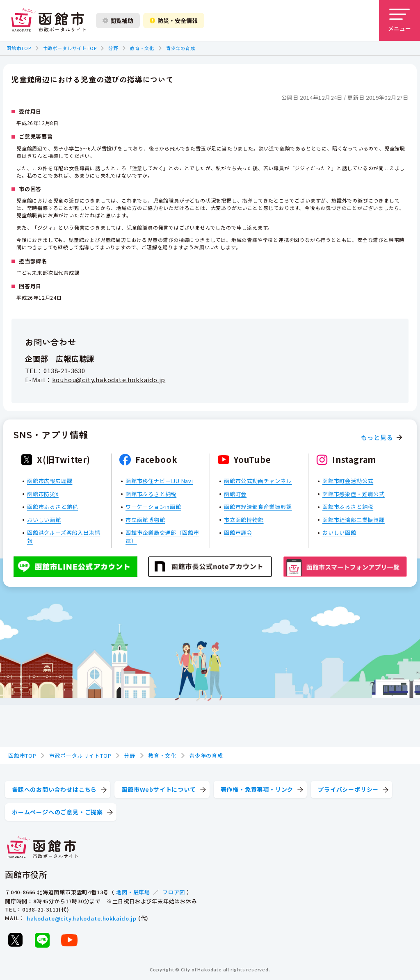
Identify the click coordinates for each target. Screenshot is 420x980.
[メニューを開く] (399, 21)
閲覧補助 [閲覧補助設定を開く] (118, 21)
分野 (113, 48)
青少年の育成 (181, 48)
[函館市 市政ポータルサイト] (48, 21)
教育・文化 (142, 48)
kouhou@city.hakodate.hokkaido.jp (109, 380)
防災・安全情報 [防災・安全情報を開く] (174, 21)
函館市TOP (19, 48)
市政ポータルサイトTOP (70, 48)
